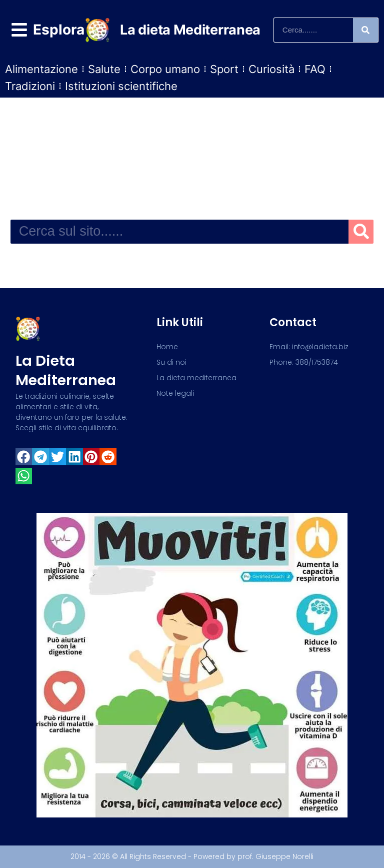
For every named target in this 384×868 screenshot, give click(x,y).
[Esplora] (19, 30)
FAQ (315, 69)
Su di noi (171, 362)
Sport (224, 69)
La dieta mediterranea (66, 370)
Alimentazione (41, 69)
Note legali (175, 393)
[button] (24, 457)
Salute (104, 69)
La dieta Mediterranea (190, 30)
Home (167, 347)
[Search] (365, 30)
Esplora (59, 30)
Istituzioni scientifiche (121, 86)
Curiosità (271, 69)
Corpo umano (165, 69)
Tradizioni (30, 86)
